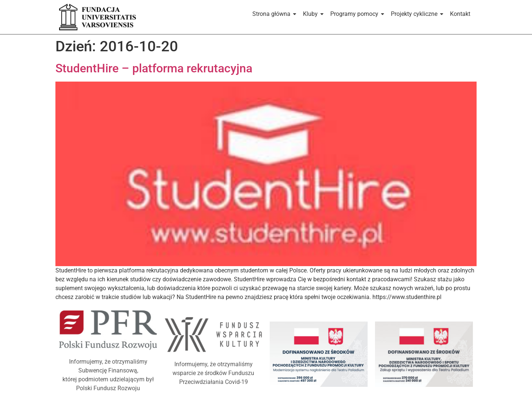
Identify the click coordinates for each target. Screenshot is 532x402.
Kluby (312, 14)
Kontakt (460, 14)
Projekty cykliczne (415, 14)
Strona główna (273, 14)
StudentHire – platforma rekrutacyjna (154, 68)
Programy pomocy (356, 14)
